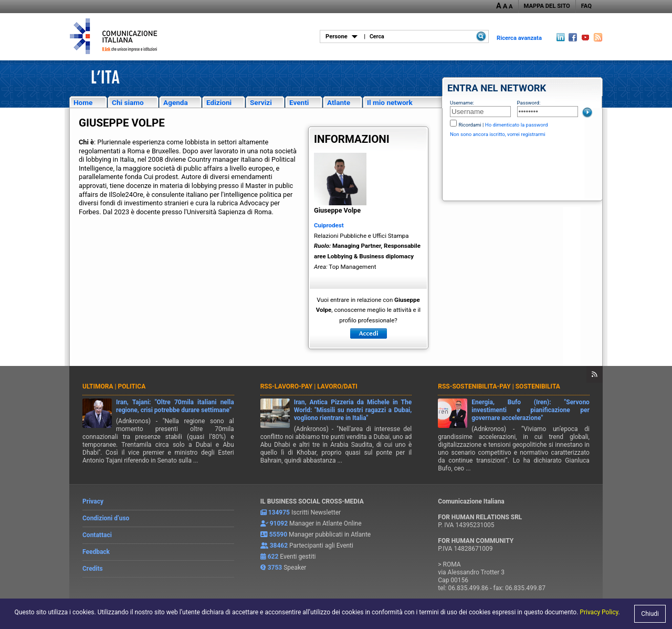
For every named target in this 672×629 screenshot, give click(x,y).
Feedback (96, 552)
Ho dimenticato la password (517, 125)
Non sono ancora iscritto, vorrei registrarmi (498, 134)
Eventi (299, 102)
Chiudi (650, 614)
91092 (279, 523)
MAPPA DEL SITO (547, 6)
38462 (279, 546)
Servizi (261, 102)
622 (273, 557)
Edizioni (219, 102)
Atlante (339, 102)
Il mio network (390, 102)
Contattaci (97, 535)
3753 (275, 568)
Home (83, 102)
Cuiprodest (329, 225)
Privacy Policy (599, 612)
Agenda (176, 102)
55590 (278, 534)
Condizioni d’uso (106, 518)
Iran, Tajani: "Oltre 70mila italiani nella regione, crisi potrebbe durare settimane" (175, 406)
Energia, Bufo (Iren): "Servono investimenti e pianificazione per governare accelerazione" (531, 410)
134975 (279, 512)
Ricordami (470, 125)
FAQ (586, 6)
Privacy (93, 501)
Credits (93, 569)
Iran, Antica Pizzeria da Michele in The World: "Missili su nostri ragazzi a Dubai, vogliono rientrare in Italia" (353, 410)
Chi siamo (128, 102)
